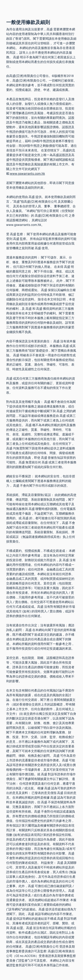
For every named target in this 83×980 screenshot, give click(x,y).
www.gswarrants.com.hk (27, 174)
